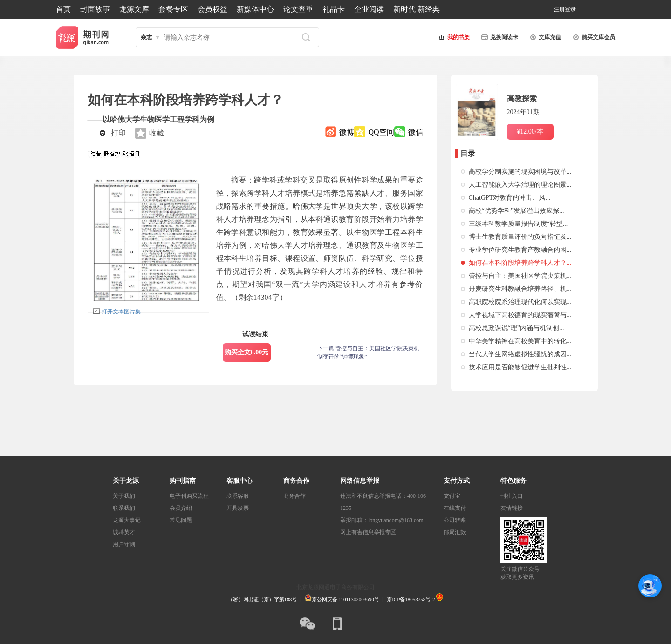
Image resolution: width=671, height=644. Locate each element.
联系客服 (238, 496)
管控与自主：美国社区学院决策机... (520, 276)
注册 (559, 9)
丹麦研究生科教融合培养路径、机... (520, 289)
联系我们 (124, 508)
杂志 (146, 37)
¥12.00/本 (530, 132)
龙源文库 (134, 9)
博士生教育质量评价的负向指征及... (520, 237)
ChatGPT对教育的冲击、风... (510, 198)
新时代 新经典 (417, 9)
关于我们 (124, 496)
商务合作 (294, 496)
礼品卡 (334, 9)
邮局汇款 (455, 532)
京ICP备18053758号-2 (411, 599)
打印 (118, 133)
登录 (570, 9)
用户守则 (124, 544)
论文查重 (298, 9)
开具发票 (238, 508)
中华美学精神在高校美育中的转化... (520, 341)
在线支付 (455, 508)
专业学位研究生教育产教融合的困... (520, 250)
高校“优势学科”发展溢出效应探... (517, 211)
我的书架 (453, 37)
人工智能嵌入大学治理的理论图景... (520, 185)
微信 (416, 132)
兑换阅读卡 (499, 37)
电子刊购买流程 (189, 496)
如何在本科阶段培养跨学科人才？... (520, 263)
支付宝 (452, 496)
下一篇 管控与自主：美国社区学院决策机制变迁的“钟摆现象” (368, 353)
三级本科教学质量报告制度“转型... (518, 224)
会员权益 (212, 9)
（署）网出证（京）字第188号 (263, 599)
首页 (63, 9)
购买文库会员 (593, 37)
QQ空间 (381, 132)
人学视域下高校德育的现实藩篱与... (520, 315)
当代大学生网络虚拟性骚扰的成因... (520, 354)
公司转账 (455, 520)
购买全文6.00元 (247, 352)
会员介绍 (181, 508)
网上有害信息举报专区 (368, 532)
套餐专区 (173, 9)
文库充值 (544, 37)
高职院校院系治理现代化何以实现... (520, 302)
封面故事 (95, 9)
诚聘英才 (124, 532)
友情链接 (512, 508)
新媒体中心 (255, 9)
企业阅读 (369, 9)
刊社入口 (512, 496)
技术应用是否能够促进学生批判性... (520, 367)
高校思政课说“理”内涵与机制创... (517, 328)
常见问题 (181, 520)
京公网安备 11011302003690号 (342, 599)
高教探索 (522, 98)
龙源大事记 (127, 520)
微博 (347, 132)
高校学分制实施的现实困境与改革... (520, 172)
